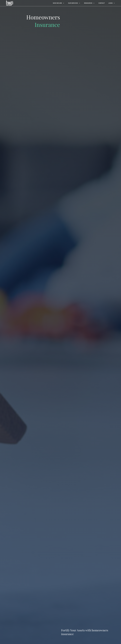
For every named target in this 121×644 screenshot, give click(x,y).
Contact (102, 3)
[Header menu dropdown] (63, 3)
